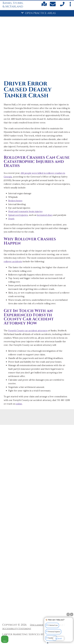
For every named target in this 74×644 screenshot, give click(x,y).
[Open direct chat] (68, 614)
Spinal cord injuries (18, 215)
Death (11, 219)
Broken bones (15, 201)
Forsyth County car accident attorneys (28, 331)
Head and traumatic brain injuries (25, 211)
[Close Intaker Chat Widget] (72, 614)
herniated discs (45, 215)
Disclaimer (37, 625)
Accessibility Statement (17, 629)
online (19, 404)
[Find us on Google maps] (44, 5)
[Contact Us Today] (53, 5)
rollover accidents (13, 261)
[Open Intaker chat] (48, 643)
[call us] (62, 6)
